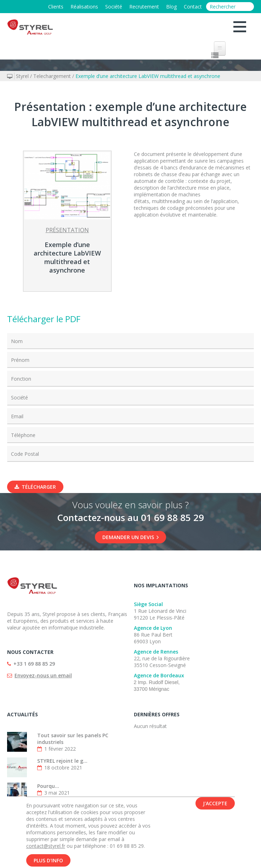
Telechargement (52, 76)
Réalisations (84, 7)
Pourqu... (48, 786)
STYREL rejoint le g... (62, 761)
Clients (56, 7)
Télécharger (35, 487)
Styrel (22, 76)
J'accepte (215, 806)
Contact (193, 7)
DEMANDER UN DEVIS (130, 537)
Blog (171, 7)
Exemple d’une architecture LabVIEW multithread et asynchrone (148, 76)
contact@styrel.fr (46, 848)
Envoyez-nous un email (43, 675)
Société (114, 7)
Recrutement (144, 7)
